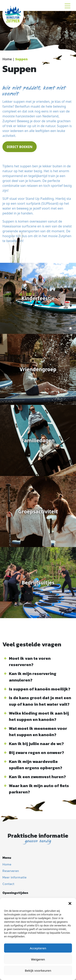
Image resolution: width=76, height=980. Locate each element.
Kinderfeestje (38, 298)
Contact (8, 884)
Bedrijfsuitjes (38, 582)
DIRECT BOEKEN (20, 147)
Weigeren (38, 959)
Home (7, 59)
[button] (70, 903)
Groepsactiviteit (38, 511)
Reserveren (11, 871)
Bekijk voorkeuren (38, 970)
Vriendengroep (38, 369)
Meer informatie (14, 877)
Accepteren (38, 948)
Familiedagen (38, 440)
